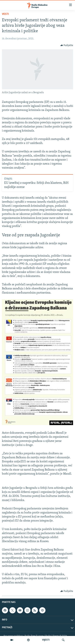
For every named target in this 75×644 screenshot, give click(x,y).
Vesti (5, 14)
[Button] (67, 45)
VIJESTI (46, 640)
